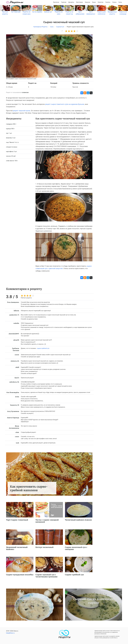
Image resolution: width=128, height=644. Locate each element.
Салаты (108, 2)
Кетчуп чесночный (44, 547)
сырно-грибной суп (43, 348)
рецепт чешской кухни (22, 111)
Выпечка (56, 2)
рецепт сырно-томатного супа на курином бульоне (65, 104)
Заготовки (79, 2)
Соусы (114, 2)
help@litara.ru (10, 633)
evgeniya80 (25, 93)
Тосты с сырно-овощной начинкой (47, 521)
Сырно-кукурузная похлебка (20, 575)
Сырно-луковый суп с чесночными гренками (47, 576)
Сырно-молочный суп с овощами (76, 548)
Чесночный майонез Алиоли (78, 520)
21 (62, 31)
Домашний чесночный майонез (17, 548)
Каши (94, 2)
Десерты (71, 2)
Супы (120, 2)
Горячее (64, 2)
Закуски (87, 2)
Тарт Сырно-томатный (17, 520)
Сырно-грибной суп (74, 575)
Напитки (101, 2)
